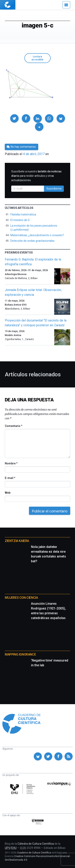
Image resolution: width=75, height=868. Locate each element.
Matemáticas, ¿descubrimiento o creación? (37, 235)
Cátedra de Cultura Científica (36, 844)
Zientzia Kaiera (17, 541)
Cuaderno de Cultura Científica (34, 853)
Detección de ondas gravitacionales (32, 241)
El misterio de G (20, 220)
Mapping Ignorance (20, 654)
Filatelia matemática (23, 214)
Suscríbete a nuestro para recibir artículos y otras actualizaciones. (36, 176)
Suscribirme (54, 189)
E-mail (10, 478)
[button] (14, 118)
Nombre (11, 463)
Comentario (13, 426)
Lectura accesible (37, 58)
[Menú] (66, 5)
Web (8, 493)
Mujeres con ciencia (21, 598)
